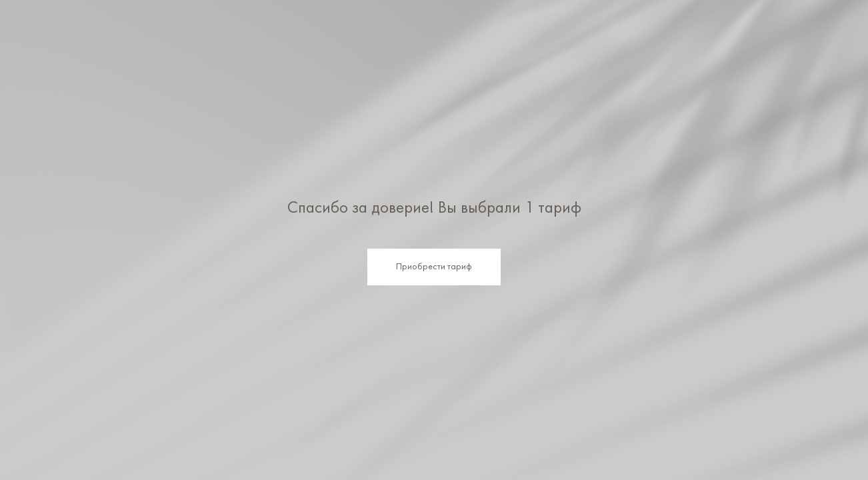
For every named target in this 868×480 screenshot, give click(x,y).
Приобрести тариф (434, 267)
